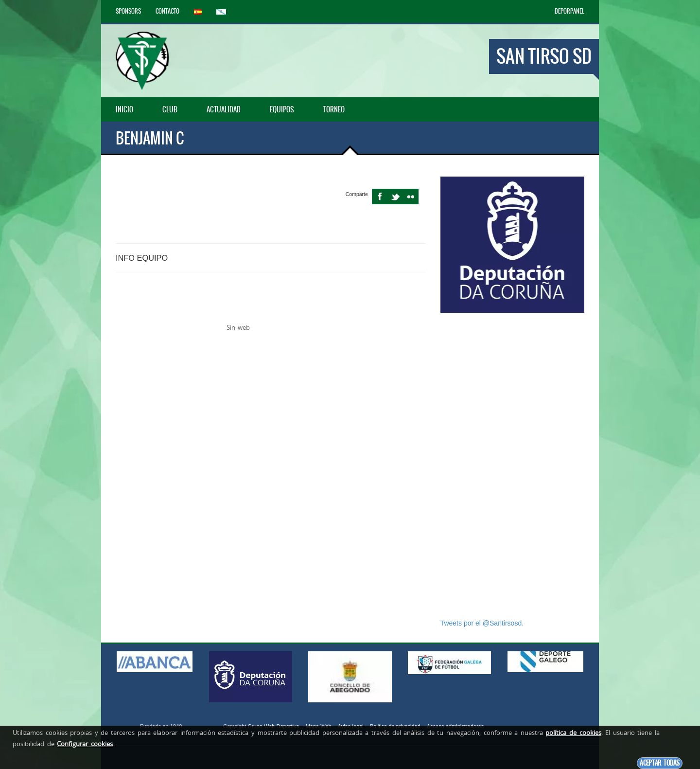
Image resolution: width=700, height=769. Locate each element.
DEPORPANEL (569, 11)
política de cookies (573, 733)
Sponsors (128, 11)
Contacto (167, 11)
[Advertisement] (512, 465)
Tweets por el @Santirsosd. (482, 623)
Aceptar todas (660, 763)
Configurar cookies (85, 744)
